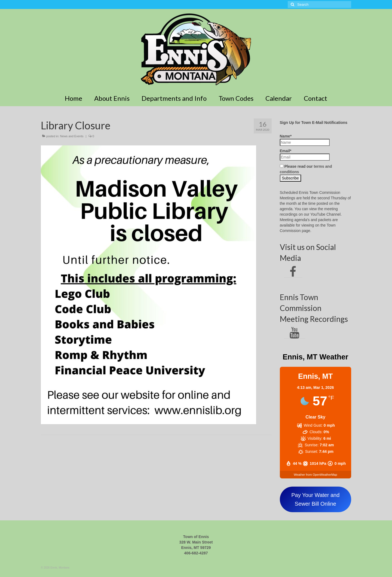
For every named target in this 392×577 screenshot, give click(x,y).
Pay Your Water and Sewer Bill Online (315, 499)
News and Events (72, 136)
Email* (305, 155)
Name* (305, 140)
